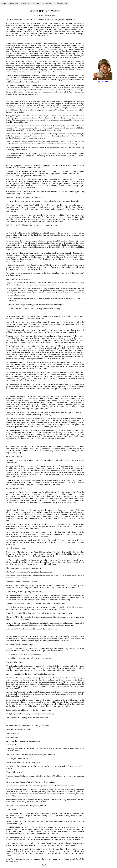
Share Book (47, 3)
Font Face (13, 3)
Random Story (61, 3)
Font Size (25, 3)
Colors (36, 3)
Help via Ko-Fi (102, 81)
